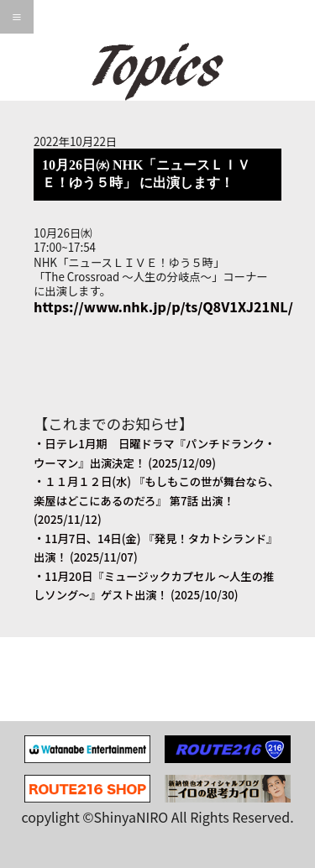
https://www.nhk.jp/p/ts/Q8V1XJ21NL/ (163, 306)
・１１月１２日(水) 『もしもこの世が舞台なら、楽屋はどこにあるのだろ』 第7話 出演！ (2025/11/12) (156, 500)
